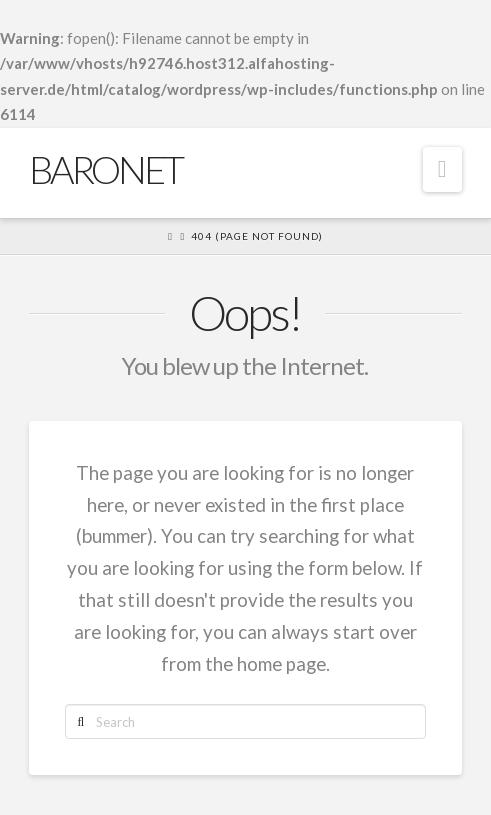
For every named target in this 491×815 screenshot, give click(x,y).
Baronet (105, 169)
